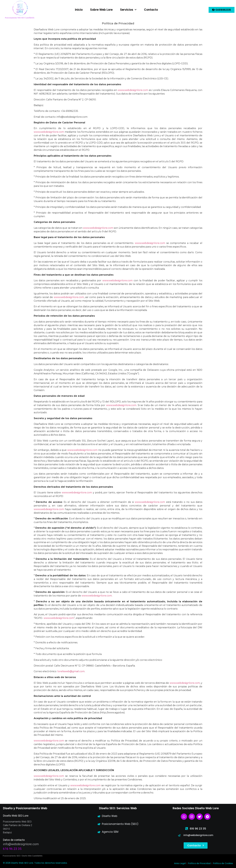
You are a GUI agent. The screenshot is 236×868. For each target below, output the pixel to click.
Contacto (151, 10)
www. (121, 90)
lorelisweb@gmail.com (71, 671)
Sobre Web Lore (101, 10)
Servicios (128, 10)
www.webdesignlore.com (117, 280)
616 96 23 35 (12, 849)
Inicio (79, 10)
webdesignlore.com (136, 90)
